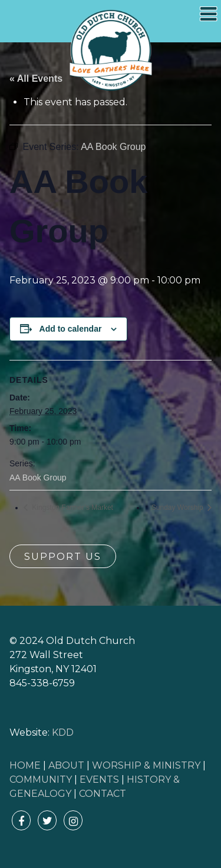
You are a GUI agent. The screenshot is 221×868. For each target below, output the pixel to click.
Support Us (63, 557)
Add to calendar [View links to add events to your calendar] (71, 329)
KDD (63, 732)
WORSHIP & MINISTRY (146, 765)
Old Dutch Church (111, 51)
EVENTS (99, 779)
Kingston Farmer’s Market (72, 508)
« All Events (36, 79)
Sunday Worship (178, 508)
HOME (25, 765)
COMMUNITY (41, 779)
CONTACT (103, 794)
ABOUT (66, 765)
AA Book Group (38, 478)
